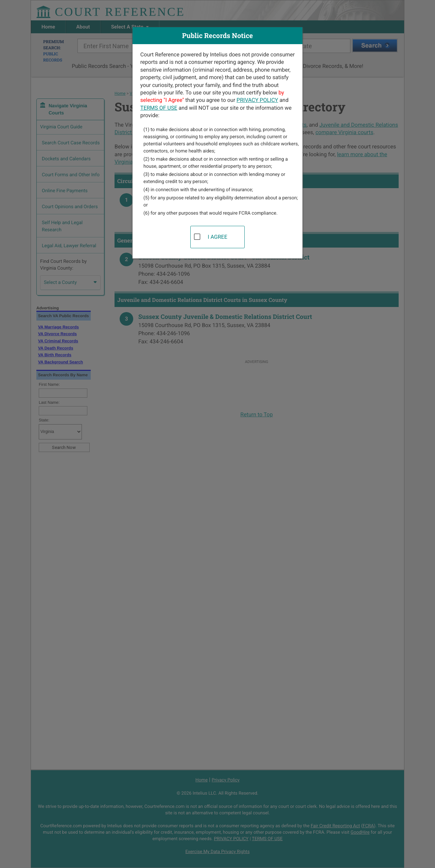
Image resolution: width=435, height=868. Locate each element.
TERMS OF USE (159, 108)
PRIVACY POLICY (257, 100)
